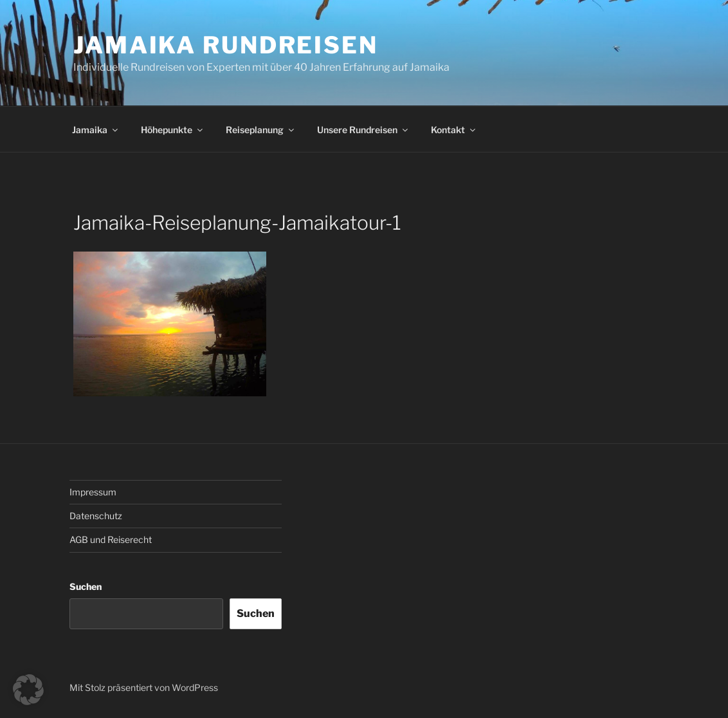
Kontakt (454, 130)
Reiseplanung (261, 130)
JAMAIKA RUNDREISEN (226, 45)
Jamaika (96, 130)
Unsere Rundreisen (363, 130)
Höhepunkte (173, 130)
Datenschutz (96, 516)
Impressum (93, 492)
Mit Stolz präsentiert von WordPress (144, 687)
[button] (28, 690)
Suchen (86, 586)
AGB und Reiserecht (111, 539)
